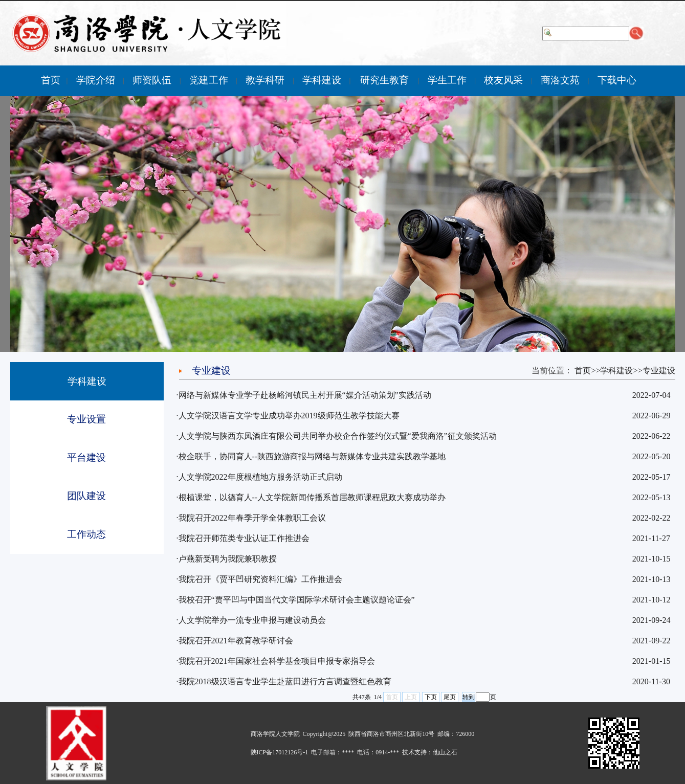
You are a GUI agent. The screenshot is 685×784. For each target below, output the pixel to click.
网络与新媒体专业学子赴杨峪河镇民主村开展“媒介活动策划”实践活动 (305, 395)
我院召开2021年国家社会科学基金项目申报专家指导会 (277, 661)
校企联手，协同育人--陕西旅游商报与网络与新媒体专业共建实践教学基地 (312, 456)
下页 (431, 697)
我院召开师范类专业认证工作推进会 (244, 538)
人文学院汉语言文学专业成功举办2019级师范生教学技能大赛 (289, 416)
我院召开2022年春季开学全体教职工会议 (252, 518)
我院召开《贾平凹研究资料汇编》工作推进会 (260, 579)
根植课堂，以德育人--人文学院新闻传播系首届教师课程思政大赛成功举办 (312, 497)
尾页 (450, 697)
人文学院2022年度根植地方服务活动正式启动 (260, 477)
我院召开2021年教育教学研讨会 (236, 641)
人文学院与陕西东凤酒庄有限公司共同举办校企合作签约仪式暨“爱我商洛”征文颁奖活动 (338, 436)
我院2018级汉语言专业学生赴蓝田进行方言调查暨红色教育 (285, 681)
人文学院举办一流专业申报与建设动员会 (252, 620)
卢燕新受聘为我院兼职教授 (228, 559)
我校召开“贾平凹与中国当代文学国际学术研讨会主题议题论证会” (297, 600)
